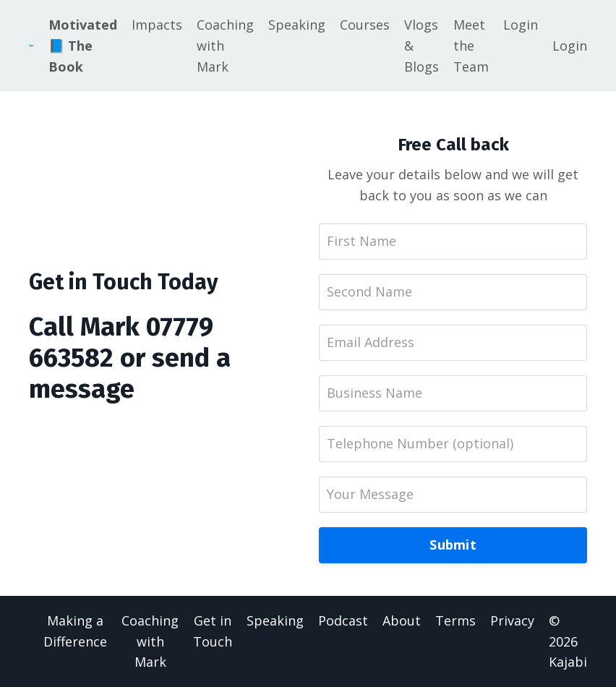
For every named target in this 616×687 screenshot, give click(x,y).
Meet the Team (471, 46)
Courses (365, 25)
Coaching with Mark (225, 46)
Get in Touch (213, 631)
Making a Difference (75, 631)
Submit (453, 545)
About (402, 620)
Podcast (343, 620)
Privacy (512, 620)
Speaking (297, 25)
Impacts (157, 25)
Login (521, 25)
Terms (455, 620)
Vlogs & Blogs (422, 46)
